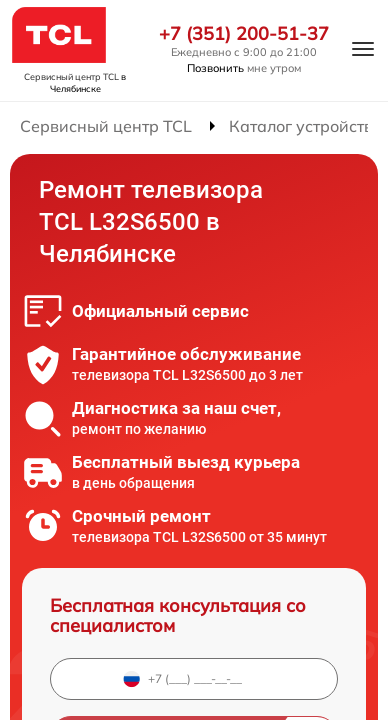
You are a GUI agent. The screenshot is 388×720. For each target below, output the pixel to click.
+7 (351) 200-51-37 (244, 34)
